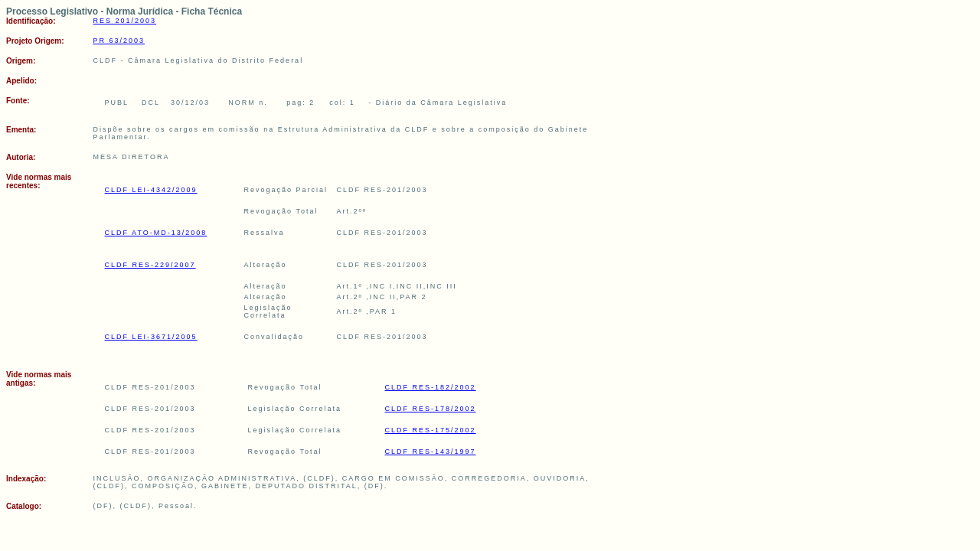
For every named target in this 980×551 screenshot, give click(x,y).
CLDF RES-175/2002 (431, 430)
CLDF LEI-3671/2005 (151, 337)
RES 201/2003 (125, 21)
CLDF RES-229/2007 (150, 265)
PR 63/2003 (119, 41)
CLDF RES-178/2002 (431, 409)
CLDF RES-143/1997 (431, 452)
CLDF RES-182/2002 (431, 387)
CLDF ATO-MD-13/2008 (156, 233)
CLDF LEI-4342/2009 (151, 190)
